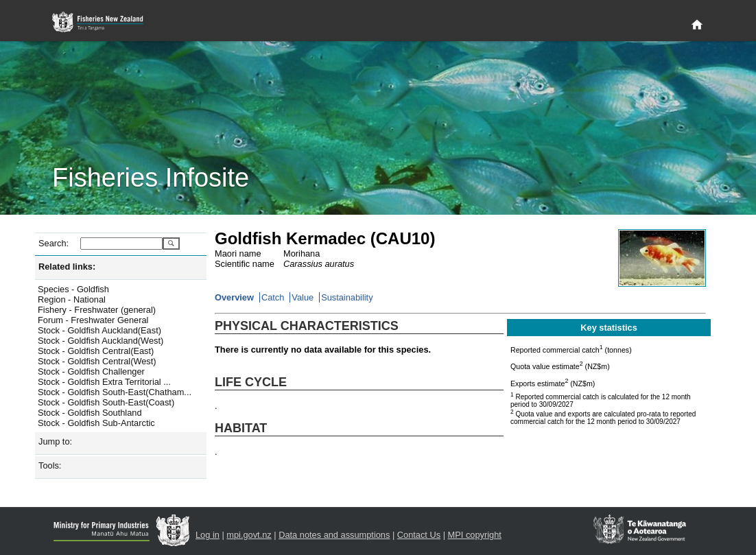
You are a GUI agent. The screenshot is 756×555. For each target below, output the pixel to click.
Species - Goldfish (73, 289)
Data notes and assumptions (334, 535)
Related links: (67, 267)
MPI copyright (475, 535)
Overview (234, 297)
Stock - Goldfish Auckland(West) (101, 341)
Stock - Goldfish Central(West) (97, 361)
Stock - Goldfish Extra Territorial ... (104, 382)
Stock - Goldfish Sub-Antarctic (96, 423)
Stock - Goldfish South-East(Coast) (106, 402)
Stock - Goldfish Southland (90, 413)
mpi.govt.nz (249, 535)
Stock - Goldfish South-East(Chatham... (115, 392)
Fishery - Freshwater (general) (97, 310)
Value (303, 297)
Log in (208, 535)
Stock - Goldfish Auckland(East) (99, 330)
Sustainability (347, 297)
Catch (273, 297)
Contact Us (419, 535)
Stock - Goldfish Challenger (91, 371)
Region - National (72, 299)
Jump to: (55, 441)
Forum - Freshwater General (93, 320)
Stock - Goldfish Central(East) (96, 351)
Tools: (50, 465)
